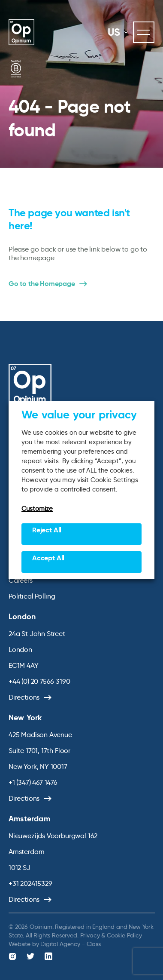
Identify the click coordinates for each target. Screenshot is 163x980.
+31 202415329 (30, 883)
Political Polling (32, 596)
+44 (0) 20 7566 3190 (39, 681)
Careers (21, 580)
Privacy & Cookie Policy (111, 935)
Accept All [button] (48, 558)
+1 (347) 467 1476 (33, 782)
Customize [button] (37, 509)
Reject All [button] (47, 530)
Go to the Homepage (42, 284)
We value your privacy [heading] (79, 415)
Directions (24, 697)
